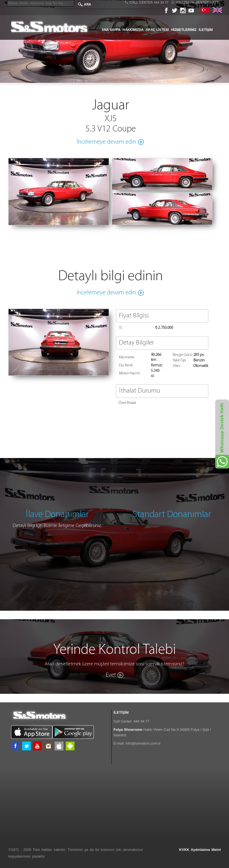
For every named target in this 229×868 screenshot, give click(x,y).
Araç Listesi (157, 30)
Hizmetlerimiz (184, 30)
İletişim (206, 30)
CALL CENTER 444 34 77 (147, 2)
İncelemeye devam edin (107, 142)
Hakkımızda (133, 30)
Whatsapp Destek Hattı (195, 2)
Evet (111, 675)
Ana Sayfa (111, 30)
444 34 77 (142, 721)
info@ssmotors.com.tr (143, 743)
